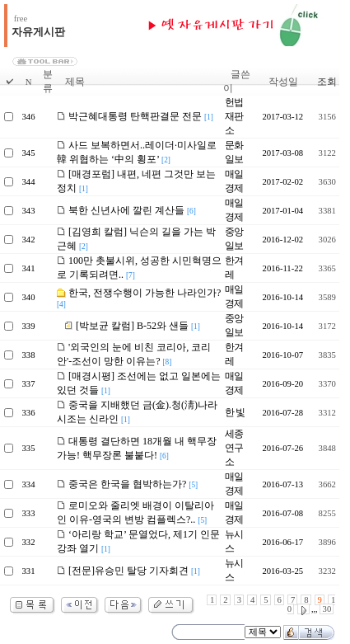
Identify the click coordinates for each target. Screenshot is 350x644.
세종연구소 (234, 448)
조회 (327, 82)
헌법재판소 (234, 116)
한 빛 (235, 412)
